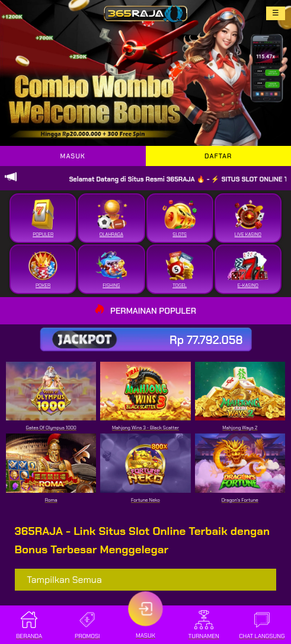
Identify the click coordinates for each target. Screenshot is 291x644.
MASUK (73, 156)
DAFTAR (218, 156)
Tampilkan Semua (64, 580)
